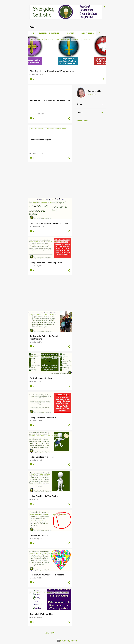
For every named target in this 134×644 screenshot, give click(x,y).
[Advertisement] (49, 180)
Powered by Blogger (67, 641)
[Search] (105, 7)
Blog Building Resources (49, 33)
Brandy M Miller (95, 91)
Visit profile (92, 94)
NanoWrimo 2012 (87, 33)
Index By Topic (70, 33)
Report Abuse (82, 121)
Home (32, 33)
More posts (50, 633)
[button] (103, 79)
